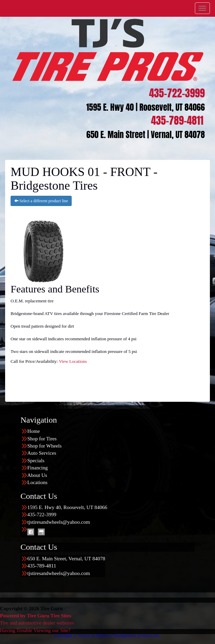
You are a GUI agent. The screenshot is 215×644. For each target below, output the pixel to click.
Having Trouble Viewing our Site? (35, 630)
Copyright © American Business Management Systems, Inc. (107, 635)
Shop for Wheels (45, 446)
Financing (38, 468)
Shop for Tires (42, 439)
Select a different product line (41, 201)
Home (34, 431)
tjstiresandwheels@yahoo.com (59, 522)
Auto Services (42, 453)
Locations (37, 482)
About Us (37, 475)
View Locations (73, 361)
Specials (36, 461)
